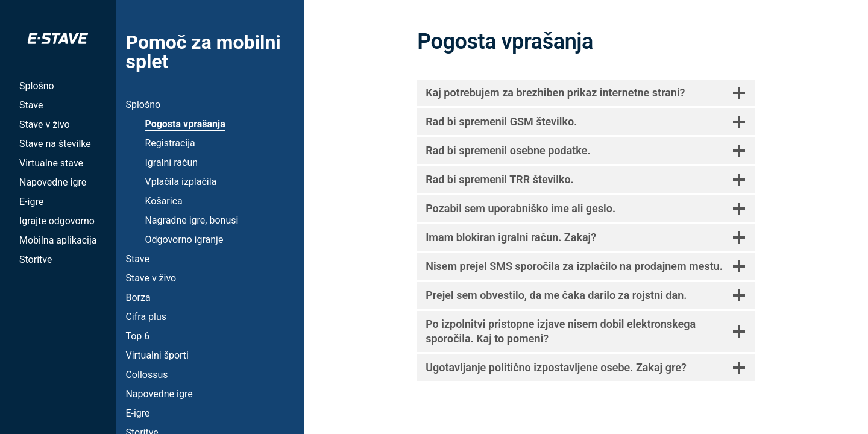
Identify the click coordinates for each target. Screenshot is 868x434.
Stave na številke (55, 144)
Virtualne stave (51, 163)
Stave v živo (45, 124)
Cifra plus (146, 317)
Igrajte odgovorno (57, 221)
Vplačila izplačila (181, 182)
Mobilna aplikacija (58, 240)
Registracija (170, 143)
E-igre (31, 202)
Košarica (163, 201)
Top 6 (137, 336)
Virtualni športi (157, 355)
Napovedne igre (53, 182)
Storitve (36, 259)
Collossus (146, 375)
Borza (138, 297)
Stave (31, 105)
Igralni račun (171, 162)
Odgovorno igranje (184, 240)
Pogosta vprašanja (185, 124)
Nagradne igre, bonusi (191, 220)
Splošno (37, 86)
